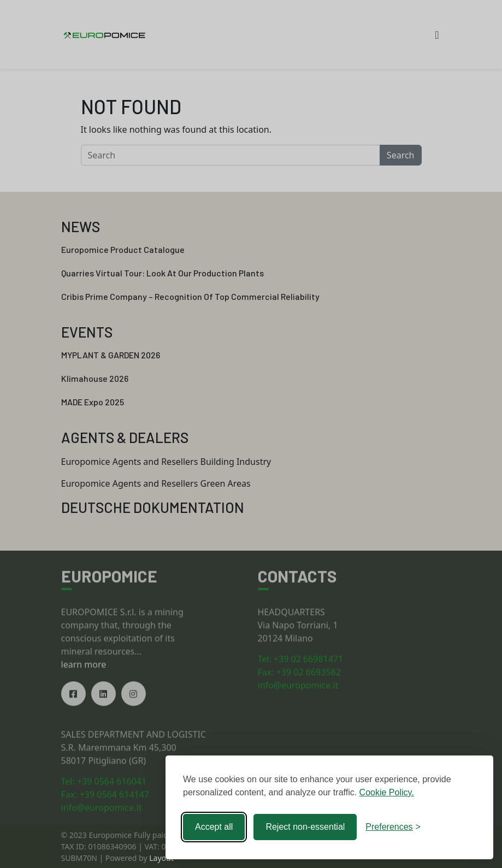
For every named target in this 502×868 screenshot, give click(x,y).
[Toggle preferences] (393, 827)
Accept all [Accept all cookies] (214, 827)
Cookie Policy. (387, 792)
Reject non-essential (305, 827)
